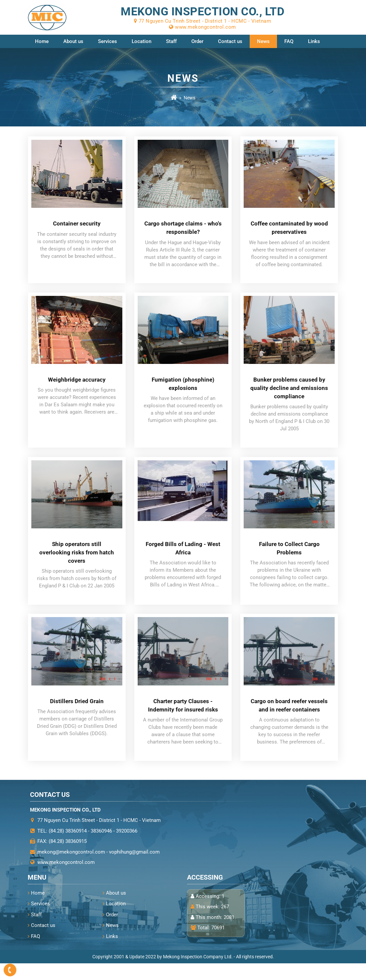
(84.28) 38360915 (68, 858)
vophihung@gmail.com (134, 869)
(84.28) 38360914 (68, 848)
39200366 (127, 848)
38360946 (101, 848)
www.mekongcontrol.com (66, 879)
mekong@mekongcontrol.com (71, 869)
